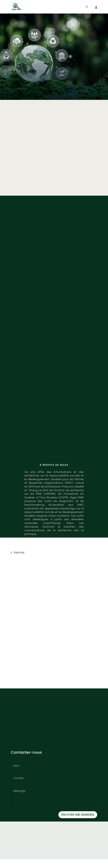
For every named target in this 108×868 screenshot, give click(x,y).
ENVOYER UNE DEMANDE (78, 823)
